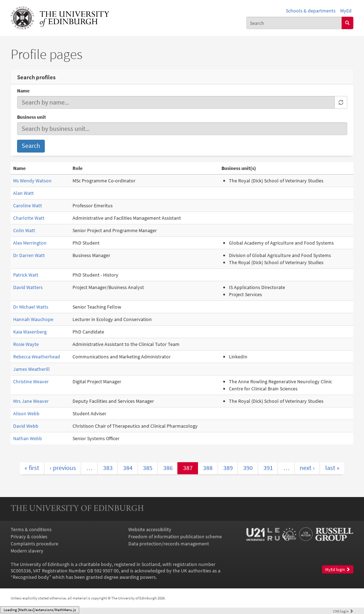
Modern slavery (27, 551)
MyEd (346, 11)
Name (23, 91)
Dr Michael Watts (31, 307)
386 (168, 468)
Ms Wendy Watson (32, 181)
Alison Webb (26, 413)
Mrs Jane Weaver (31, 401)
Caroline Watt (28, 205)
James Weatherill (31, 369)
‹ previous (63, 468)
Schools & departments (311, 11)
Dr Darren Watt (29, 255)
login (343, 611)
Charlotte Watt (29, 218)
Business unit (31, 117)
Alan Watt (23, 193)
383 (108, 468)
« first (32, 468)
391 (268, 468)
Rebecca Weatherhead (37, 357)
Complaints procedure (34, 544)
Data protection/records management (169, 544)
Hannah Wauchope (33, 319)
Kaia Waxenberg (30, 332)
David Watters (28, 287)
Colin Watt (24, 230)
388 (208, 468)
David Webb (26, 426)
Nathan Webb (28, 438)
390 (248, 468)
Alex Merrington (30, 243)
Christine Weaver (31, 381)
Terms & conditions (31, 529)
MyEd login (338, 569)
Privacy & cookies (29, 536)
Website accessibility (150, 529)
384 (128, 468)
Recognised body (31, 577)
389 (228, 468)
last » (332, 468)
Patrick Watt (26, 275)
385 (148, 468)
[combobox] (294, 23)
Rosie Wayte (26, 344)
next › (307, 468)
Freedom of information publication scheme (175, 536)
